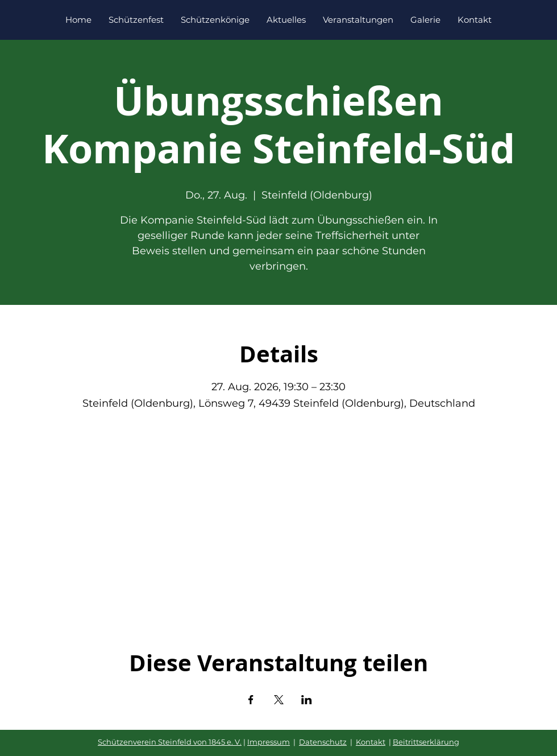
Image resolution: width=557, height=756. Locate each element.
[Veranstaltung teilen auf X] (279, 700)
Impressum (269, 742)
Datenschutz (323, 742)
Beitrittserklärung (426, 742)
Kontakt (371, 742)
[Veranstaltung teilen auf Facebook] (251, 700)
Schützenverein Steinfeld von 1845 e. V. (170, 742)
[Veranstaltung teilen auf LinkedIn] (307, 700)
